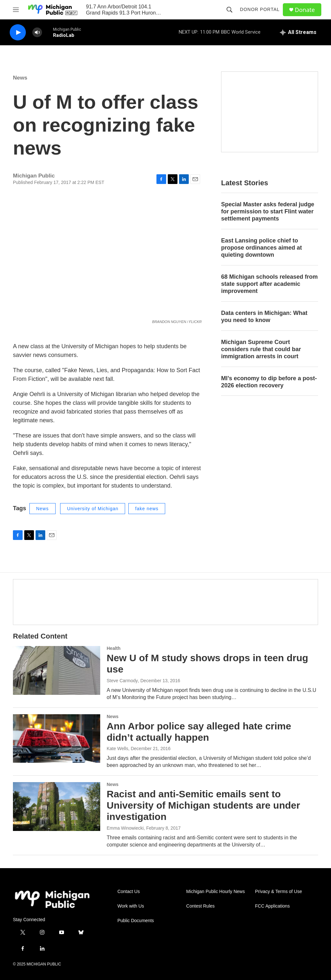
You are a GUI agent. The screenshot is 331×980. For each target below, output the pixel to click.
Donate (305, 10)
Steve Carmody (122, 681)
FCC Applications (272, 906)
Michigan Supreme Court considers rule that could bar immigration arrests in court (261, 349)
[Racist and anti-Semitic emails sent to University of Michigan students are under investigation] (57, 806)
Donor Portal (260, 9)
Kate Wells (117, 748)
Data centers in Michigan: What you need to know (264, 317)
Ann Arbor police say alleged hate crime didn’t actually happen (199, 732)
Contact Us (128, 892)
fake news (147, 509)
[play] (18, 32)
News (20, 78)
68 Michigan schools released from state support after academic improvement (269, 284)
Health (114, 648)
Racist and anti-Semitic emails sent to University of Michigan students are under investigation (203, 805)
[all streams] (298, 32)
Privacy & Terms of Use (278, 892)
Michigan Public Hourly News (215, 892)
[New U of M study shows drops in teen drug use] (57, 670)
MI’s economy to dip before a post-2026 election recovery (269, 382)
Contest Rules (200, 906)
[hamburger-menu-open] (16, 10)
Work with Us (131, 906)
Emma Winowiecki (125, 828)
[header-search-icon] (230, 10)
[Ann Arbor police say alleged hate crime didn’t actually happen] (57, 738)
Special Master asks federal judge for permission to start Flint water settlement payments (268, 211)
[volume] (37, 32)
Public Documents (136, 921)
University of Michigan (93, 509)
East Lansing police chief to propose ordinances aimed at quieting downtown (262, 248)
